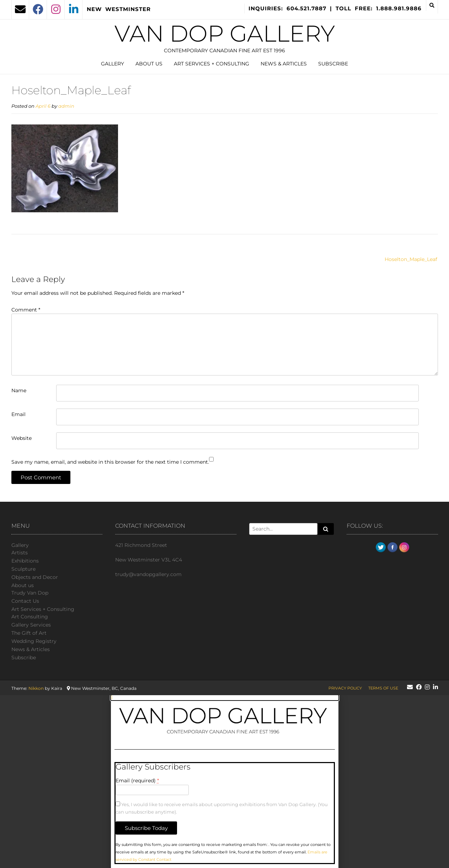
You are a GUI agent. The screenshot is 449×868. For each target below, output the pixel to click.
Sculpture (23, 569)
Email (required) (137, 781)
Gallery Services (31, 625)
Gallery (113, 64)
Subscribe (333, 64)
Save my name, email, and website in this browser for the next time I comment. (110, 462)
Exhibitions (25, 561)
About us (149, 64)
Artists (20, 553)
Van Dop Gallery (225, 33)
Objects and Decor (35, 577)
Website (22, 438)
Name (19, 390)
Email (18, 414)
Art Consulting (30, 617)
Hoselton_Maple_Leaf (411, 259)
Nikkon (36, 688)
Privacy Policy (345, 688)
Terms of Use (383, 688)
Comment (26, 310)
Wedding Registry (34, 641)
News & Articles (284, 64)
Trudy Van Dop (30, 593)
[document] (224, 782)
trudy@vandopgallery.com (148, 574)
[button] (225, 698)
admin (66, 106)
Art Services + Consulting (212, 64)
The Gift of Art (29, 633)
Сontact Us (25, 601)
